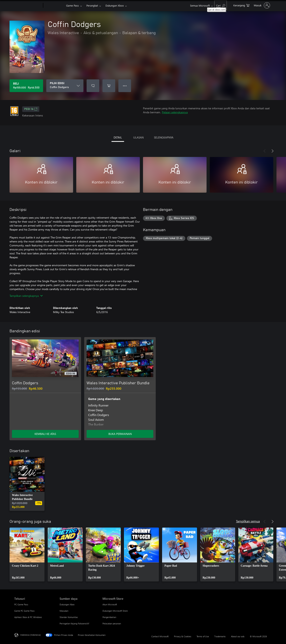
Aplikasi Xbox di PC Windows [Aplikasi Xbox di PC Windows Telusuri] (28, 617)
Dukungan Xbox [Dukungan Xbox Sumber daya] (67, 604)
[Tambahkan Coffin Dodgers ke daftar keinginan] (93, 86)
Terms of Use (203, 636)
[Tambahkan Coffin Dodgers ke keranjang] (109, 86)
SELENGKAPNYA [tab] (164, 137)
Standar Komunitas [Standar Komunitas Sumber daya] (69, 617)
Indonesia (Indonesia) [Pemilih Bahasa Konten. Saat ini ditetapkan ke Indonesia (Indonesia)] (30, 635)
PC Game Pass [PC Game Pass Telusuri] (21, 604)
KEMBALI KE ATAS (45, 434)
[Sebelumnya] (265, 151)
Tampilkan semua (248, 521)
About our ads (238, 636)
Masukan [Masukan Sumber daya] (64, 611)
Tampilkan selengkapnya (26, 296)
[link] (27, 484)
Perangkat (92, 5)
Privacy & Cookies (183, 636)
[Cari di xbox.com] (221, 5)
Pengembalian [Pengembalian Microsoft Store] (109, 617)
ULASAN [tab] (138, 137)
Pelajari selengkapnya (175, 112)
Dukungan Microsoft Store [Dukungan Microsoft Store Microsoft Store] (115, 611)
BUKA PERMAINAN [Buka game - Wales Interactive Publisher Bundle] (120, 434)
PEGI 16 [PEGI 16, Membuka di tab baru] (31, 109)
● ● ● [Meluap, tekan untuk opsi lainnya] (125, 86)
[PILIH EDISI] (65, 86)
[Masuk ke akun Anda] (262, 5)
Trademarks (220, 636)
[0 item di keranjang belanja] (241, 5)
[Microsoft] (28, 6)
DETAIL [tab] (118, 137)
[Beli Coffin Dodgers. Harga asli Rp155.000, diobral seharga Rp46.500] (26, 86)
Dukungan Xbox (115, 5)
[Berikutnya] (272, 151)
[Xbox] (54, 6)
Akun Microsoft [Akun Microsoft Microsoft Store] (110, 604)
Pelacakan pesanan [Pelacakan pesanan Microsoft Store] (112, 623)
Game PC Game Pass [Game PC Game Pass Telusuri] (24, 611)
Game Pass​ (72, 5)
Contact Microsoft (160, 636)
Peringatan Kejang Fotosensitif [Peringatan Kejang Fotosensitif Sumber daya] (74, 623)
